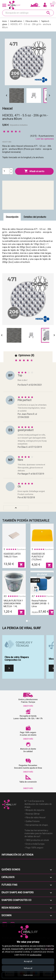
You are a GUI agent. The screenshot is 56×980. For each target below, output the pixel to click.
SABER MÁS (28, 706)
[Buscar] (28, 13)
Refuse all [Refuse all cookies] (28, 968)
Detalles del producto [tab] (35, 217)
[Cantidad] (6, 171)
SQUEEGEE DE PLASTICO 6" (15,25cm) (38, 557)
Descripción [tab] (12, 217)
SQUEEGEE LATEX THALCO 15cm (12, 555)
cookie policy (35, 955)
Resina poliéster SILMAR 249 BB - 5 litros (40, 604)
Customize (28, 975)
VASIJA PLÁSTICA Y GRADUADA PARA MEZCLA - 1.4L (13, 604)
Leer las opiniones (45, 139)
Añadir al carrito (34, 171)
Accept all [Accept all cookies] (28, 961)
